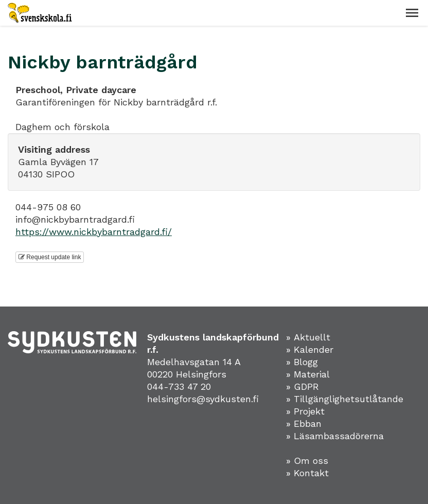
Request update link (50, 257)
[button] (412, 13)
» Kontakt (307, 473)
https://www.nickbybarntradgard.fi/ (94, 232)
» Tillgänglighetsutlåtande (345, 399)
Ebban (308, 424)
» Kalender (310, 349)
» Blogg (302, 362)
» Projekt (305, 411)
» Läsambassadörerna (335, 436)
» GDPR (302, 386)
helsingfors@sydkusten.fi (203, 399)
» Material (308, 374)
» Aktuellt (308, 337)
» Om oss (307, 461)
